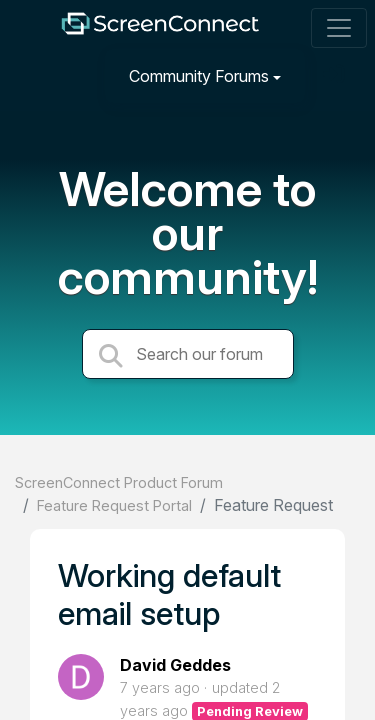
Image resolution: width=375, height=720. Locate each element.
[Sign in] (336, 75)
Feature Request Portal (114, 505)
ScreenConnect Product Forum (119, 482)
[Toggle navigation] (339, 28)
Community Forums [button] (199, 76)
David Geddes (175, 665)
